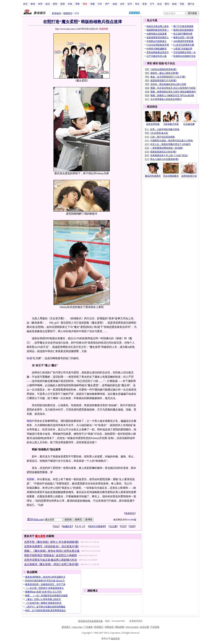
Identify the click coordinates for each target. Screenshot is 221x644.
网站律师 (120, 627)
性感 (29, 358)
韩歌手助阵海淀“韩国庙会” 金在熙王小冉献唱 (50, 555)
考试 (137, 4)
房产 (107, 4)
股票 (63, 4)
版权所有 (115, 639)
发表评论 (130, 513)
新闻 (33, 4)
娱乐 (48, 4)
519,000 (130, 520)
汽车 (100, 4)
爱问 (167, 4)
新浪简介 (66, 627)
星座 (145, 4)
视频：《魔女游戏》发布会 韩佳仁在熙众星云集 (52, 551)
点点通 (113, 526)
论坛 (56, 526)
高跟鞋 (31, 479)
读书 (130, 4)
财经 (55, 4)
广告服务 (88, 627)
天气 (152, 4)
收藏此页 (67, 526)
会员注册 (144, 627)
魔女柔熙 (40, 536)
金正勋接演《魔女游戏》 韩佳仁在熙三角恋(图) (52, 564)
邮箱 (174, 4)
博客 (78, 4)
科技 (70, 4)
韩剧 (29, 421)
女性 (122, 4)
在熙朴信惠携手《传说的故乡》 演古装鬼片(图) (52, 546)
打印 (123, 526)
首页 (25, 4)
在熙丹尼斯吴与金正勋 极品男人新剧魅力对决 (51, 560)
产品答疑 (155, 627)
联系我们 (99, 627)
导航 (182, 4)
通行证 (191, 4)
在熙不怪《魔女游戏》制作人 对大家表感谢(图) (52, 542)
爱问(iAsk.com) (36, 519)
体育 (40, 4)
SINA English (132, 627)
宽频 (92, 4)
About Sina (77, 627)
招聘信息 (109, 627)
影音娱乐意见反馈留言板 (91, 621)
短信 (160, 4)
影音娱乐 (56, 13)
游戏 (115, 4)
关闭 (132, 526)
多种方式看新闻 (97, 526)
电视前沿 (68, 13)
